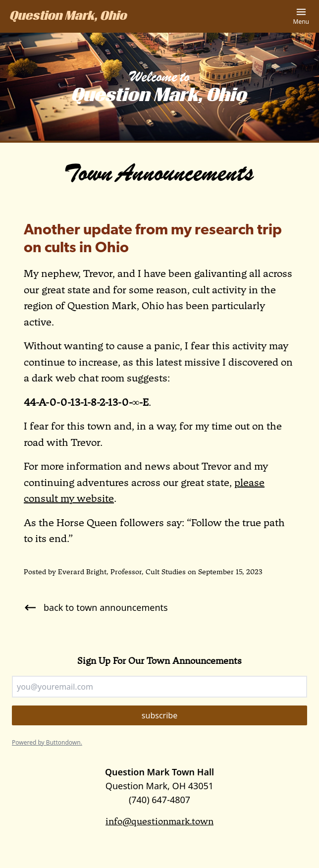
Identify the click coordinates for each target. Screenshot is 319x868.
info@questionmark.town (159, 821)
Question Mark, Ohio (69, 17)
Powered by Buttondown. (47, 742)
